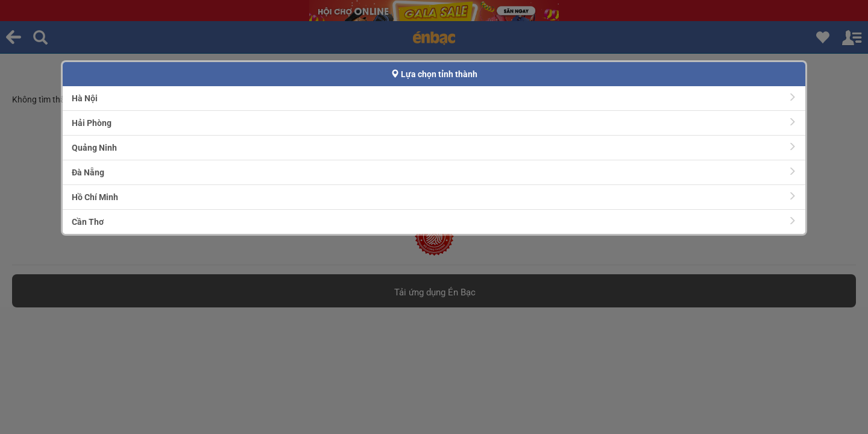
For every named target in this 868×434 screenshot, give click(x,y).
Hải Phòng (434, 123)
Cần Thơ (434, 222)
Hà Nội (434, 98)
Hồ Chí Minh (434, 197)
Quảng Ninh (434, 147)
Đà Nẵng (434, 172)
